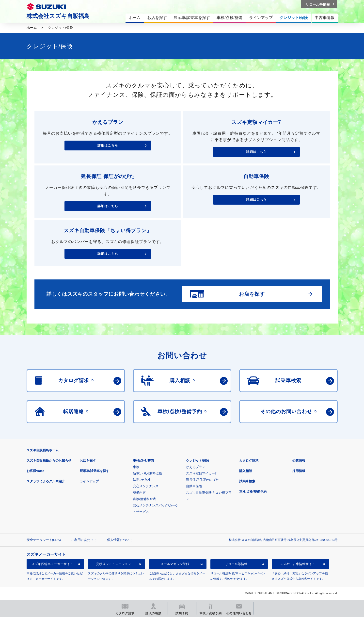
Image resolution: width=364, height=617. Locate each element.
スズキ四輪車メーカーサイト (52, 564)
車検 (136, 467)
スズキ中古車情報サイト (297, 564)
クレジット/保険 (198, 461)
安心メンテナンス (146, 486)
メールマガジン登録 (175, 564)
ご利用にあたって (84, 540)
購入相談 (246, 471)
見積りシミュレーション (114, 564)
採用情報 (299, 471)
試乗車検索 (247, 481)
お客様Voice (36, 471)
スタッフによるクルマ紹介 (46, 481)
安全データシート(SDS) (44, 540)
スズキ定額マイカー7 (201, 473)
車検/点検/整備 (143, 461)
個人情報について (120, 540)
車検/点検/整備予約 (253, 492)
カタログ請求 (249, 461)
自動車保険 (194, 486)
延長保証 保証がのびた (203, 480)
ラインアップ (89, 481)
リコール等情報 (236, 564)
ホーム (32, 28)
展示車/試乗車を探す (95, 471)
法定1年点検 (142, 480)
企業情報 (299, 461)
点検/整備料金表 (145, 499)
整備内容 (139, 493)
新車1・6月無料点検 (147, 473)
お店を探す (88, 461)
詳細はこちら (108, 145)
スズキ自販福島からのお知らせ (49, 461)
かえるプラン (196, 467)
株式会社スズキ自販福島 (58, 16)
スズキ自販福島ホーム (43, 450)
